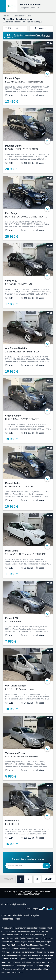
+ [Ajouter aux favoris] (47, 74)
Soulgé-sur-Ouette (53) (30, 8)
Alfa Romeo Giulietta (26, 350)
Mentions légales (31, 915)
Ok (46, 866)
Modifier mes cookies (11, 919)
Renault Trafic (26, 485)
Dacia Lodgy (26, 553)
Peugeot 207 (26, 620)
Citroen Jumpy (26, 418)
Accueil (6, 16)
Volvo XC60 (26, 283)
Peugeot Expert (26, 80)
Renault (31, 942)
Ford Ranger (26, 215)
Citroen (38, 942)
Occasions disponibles (22, 16)
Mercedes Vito (26, 823)
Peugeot (23, 942)
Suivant (48, 879)
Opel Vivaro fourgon (26, 688)
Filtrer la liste (12, 28)
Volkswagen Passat (26, 755)
